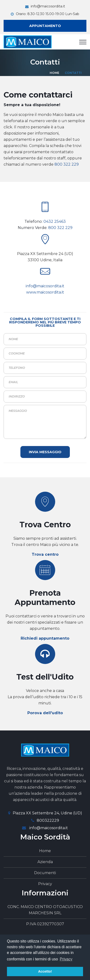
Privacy (45, 884)
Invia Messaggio (45, 452)
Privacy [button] (66, 959)
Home (54, 73)
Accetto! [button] (45, 971)
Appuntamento (45, 26)
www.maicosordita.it (45, 292)
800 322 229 (67, 164)
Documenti (45, 873)
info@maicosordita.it (48, 6)
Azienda (45, 862)
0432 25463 (55, 221)
